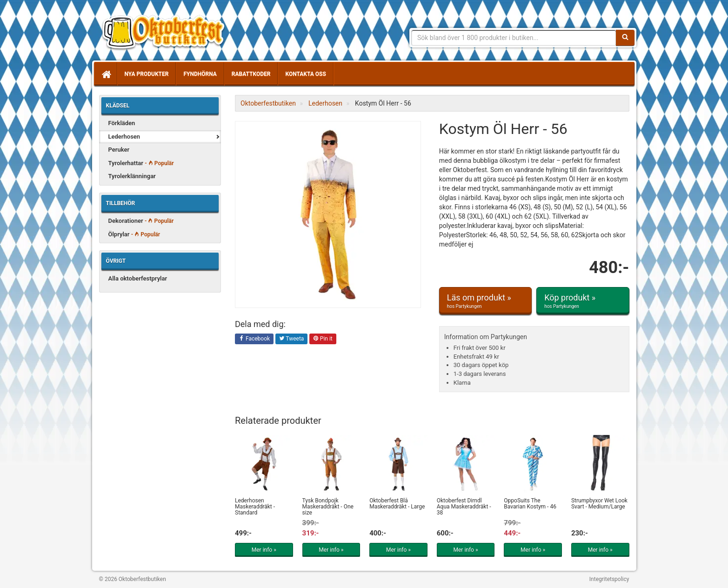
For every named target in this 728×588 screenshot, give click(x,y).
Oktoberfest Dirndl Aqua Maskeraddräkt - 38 (464, 507)
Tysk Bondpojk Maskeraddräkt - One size (328, 507)
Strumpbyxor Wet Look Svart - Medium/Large (599, 504)
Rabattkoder (251, 74)
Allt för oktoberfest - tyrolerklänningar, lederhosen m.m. (167, 33)
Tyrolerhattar (141, 163)
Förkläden (122, 123)
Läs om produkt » (485, 301)
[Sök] (625, 38)
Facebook (254, 339)
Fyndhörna (200, 74)
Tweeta (292, 339)
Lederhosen (124, 137)
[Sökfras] (514, 38)
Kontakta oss (305, 74)
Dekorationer (141, 221)
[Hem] (106, 74)
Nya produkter (147, 74)
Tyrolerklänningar (132, 176)
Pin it (323, 339)
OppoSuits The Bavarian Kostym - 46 (530, 504)
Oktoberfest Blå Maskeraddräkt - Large (397, 504)
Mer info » (264, 550)
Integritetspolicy (609, 579)
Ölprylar (134, 234)
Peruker (119, 150)
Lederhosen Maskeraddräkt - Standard (255, 507)
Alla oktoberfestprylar (138, 278)
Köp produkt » (583, 301)
